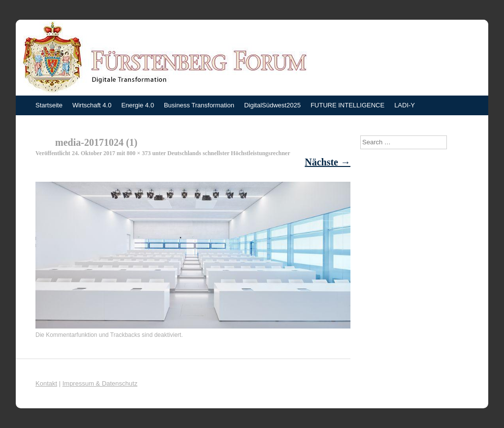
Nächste (328, 162)
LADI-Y (405, 105)
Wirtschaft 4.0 (92, 105)
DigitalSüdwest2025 (272, 105)
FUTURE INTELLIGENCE (347, 105)
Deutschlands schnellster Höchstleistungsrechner (229, 153)
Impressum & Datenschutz (100, 383)
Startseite (49, 105)
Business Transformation (199, 105)
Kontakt (46, 383)
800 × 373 (139, 153)
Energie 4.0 (138, 105)
